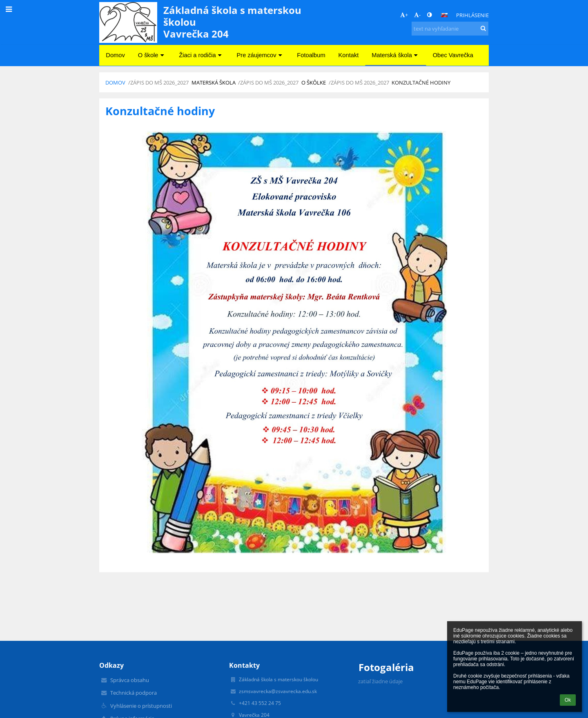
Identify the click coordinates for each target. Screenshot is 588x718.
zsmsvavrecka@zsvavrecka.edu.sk (278, 691)
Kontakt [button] (349, 55)
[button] (444, 15)
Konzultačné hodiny (421, 83)
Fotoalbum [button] (311, 55)
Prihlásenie (472, 15)
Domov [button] (115, 55)
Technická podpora (134, 693)
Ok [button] (568, 700)
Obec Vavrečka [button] (453, 55)
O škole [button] (152, 55)
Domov (115, 83)
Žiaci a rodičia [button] (201, 55)
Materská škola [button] (395, 55)
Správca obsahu (130, 680)
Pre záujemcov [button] (261, 55)
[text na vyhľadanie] (450, 29)
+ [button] (404, 15)
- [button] (417, 15)
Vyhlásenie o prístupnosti (141, 706)
